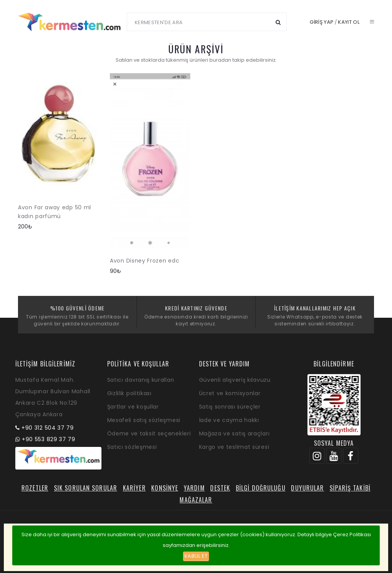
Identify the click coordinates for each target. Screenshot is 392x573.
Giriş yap (322, 22)
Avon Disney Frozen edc (145, 261)
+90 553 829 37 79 (49, 439)
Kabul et (196, 556)
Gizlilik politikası (129, 393)
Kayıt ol (349, 22)
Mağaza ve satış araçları (234, 433)
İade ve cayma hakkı (229, 420)
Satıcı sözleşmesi (132, 447)
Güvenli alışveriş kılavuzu (235, 380)
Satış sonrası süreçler (230, 407)
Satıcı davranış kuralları (141, 380)
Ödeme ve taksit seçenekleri (149, 433)
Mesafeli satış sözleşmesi (144, 420)
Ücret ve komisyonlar (230, 393)
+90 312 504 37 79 (48, 428)
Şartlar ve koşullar (133, 407)
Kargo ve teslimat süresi (234, 447)
